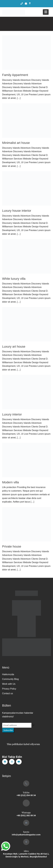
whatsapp (5, 845)
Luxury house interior (17, 211)
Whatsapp (26, 813)
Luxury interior (12, 414)
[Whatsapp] (26, 803)
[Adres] (26, 842)
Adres (26, 851)
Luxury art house (14, 347)
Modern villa (11, 482)
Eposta (26, 832)
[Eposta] (26, 823)
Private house (12, 546)
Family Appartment (15, 75)
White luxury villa (14, 279)
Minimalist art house (16, 143)
